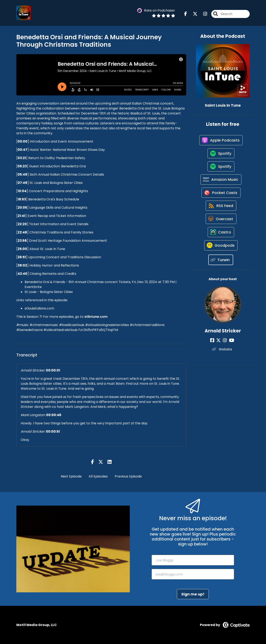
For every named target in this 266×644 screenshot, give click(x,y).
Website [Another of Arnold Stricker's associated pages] (223, 364)
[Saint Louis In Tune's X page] (193, 14)
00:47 (22, 150)
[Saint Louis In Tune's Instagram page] (203, 14)
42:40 (22, 274)
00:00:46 (54, 415)
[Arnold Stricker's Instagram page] (225, 355)
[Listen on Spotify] (221, 156)
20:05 (22, 208)
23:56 (22, 241)
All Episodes (98, 476)
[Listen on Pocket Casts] (221, 201)
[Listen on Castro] (221, 245)
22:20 (22, 224)
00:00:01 (53, 370)
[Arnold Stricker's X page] (220, 355)
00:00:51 (53, 432)
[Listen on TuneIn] (221, 274)
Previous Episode (128, 476)
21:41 (21, 216)
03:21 (22, 158)
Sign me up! (193, 594)
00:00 (23, 141)
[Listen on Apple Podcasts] (221, 142)
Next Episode (71, 476)
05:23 (22, 166)
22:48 (22, 232)
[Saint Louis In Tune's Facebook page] (186, 14)
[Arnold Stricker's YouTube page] (230, 355)
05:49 (22, 174)
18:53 (22, 199)
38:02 (22, 265)
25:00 (22, 249)
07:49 (22, 183)
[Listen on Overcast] (221, 230)
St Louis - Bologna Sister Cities (49, 292)
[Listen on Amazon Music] (221, 186)
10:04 (22, 191)
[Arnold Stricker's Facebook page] (215, 355)
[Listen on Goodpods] (221, 260)
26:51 (22, 257)
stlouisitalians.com (39, 308)
